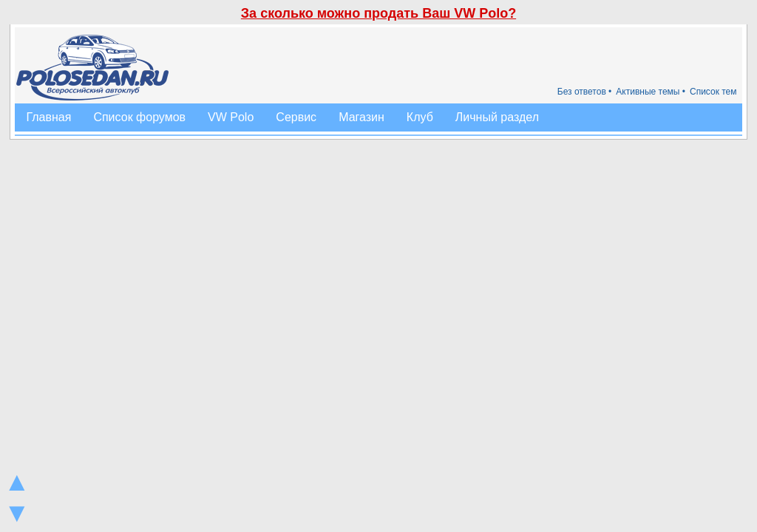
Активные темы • (651, 92)
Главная (48, 117)
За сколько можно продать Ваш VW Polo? (378, 13)
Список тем (713, 92)
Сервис (296, 117)
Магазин (361, 117)
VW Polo (231, 117)
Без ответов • (585, 92)
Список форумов (139, 117)
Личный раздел (497, 117)
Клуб (420, 117)
